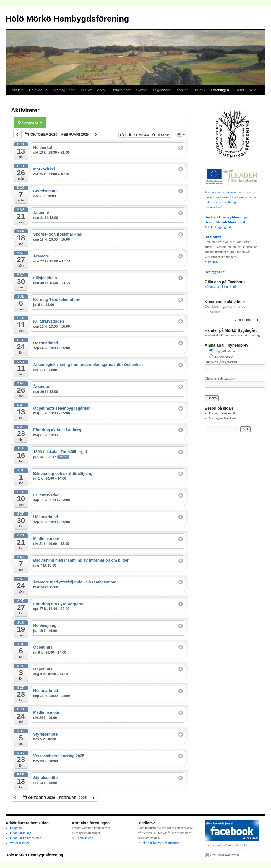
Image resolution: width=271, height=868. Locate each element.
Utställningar (121, 90)
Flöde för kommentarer (25, 838)
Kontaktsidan (84, 838)
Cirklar (87, 90)
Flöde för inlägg (21, 833)
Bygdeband (162, 90)
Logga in (16, 828)
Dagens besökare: (221, 413)
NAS (253, 90)
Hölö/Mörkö (38, 90)
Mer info (211, 262)
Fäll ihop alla (139, 135)
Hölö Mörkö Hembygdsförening (67, 19)
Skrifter (142, 90)
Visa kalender (246, 320)
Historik (199, 90)
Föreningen (220, 90)
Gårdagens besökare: (223, 418)
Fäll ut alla (161, 135)
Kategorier (30, 123)
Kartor (239, 90)
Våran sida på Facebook (221, 287)
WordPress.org (20, 843)
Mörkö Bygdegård (218, 227)
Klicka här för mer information (159, 843)
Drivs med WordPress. (225, 855)
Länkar (182, 90)
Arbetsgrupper (64, 90)
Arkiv (101, 90)
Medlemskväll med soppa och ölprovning (232, 335)
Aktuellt (18, 90)
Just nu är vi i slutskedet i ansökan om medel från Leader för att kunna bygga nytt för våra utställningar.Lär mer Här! (232, 197)
